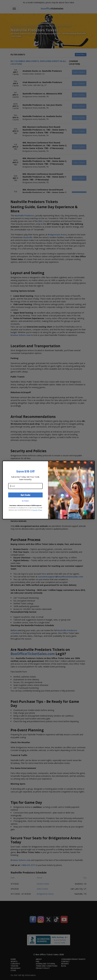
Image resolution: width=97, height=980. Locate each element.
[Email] (25, 486)
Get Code (26, 495)
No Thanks (26, 501)
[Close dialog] (92, 464)
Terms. (41, 510)
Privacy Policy (35, 510)
